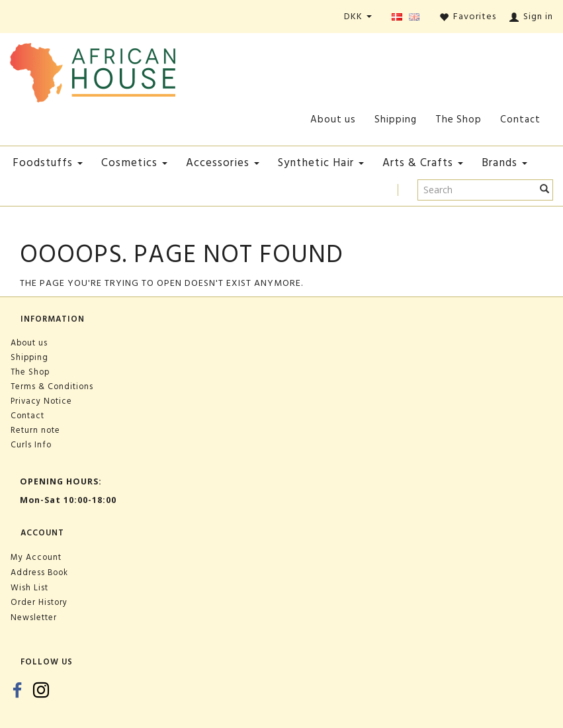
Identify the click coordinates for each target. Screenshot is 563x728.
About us (333, 119)
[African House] (93, 70)
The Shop (458, 119)
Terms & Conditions (52, 387)
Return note (35, 430)
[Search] (545, 190)
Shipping (396, 119)
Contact (520, 119)
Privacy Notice (41, 401)
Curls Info (31, 445)
